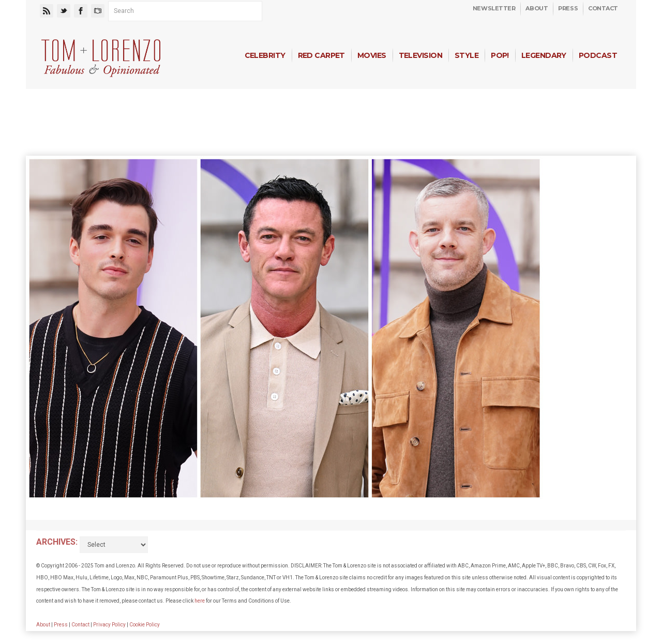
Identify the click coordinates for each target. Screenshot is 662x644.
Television (420, 55)
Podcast (598, 55)
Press (568, 8)
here (200, 601)
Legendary (544, 55)
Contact (603, 8)
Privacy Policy (109, 625)
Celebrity (265, 55)
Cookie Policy (145, 625)
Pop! (500, 55)
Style (467, 55)
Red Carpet (321, 55)
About (537, 8)
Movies (372, 55)
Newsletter (494, 8)
